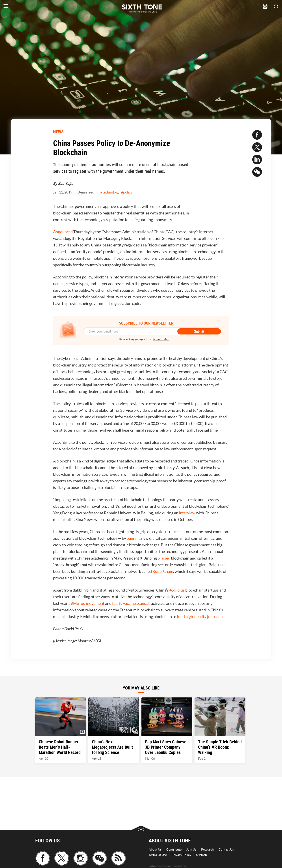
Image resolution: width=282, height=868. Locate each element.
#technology (110, 192)
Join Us (191, 849)
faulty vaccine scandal (131, 603)
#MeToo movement (88, 603)
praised (164, 558)
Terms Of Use (158, 855)
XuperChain (163, 571)
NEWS (58, 132)
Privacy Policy (181, 855)
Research (207, 849)
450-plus (177, 590)
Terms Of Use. (161, 339)
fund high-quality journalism (201, 617)
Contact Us (226, 849)
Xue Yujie (66, 183)
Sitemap (201, 855)
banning (134, 538)
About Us (155, 849)
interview (187, 513)
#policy (127, 192)
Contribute (174, 849)
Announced (63, 232)
